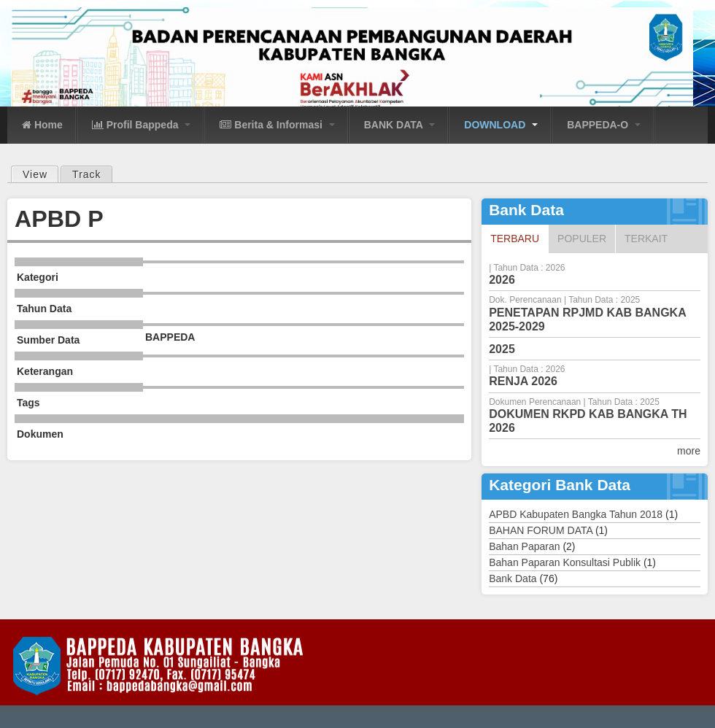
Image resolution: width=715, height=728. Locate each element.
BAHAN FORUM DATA (541, 530)
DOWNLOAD (501, 125)
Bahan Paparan (524, 546)
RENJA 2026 (523, 381)
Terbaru (519, 238)
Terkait (646, 239)
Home (42, 125)
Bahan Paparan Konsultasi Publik (565, 562)
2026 (502, 280)
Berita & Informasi (277, 125)
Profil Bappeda (142, 125)
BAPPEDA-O (604, 125)
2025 (502, 349)
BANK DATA (400, 125)
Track (86, 174)
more (689, 451)
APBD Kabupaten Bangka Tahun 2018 (576, 514)
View (40, 174)
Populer (582, 239)
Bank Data (513, 578)
